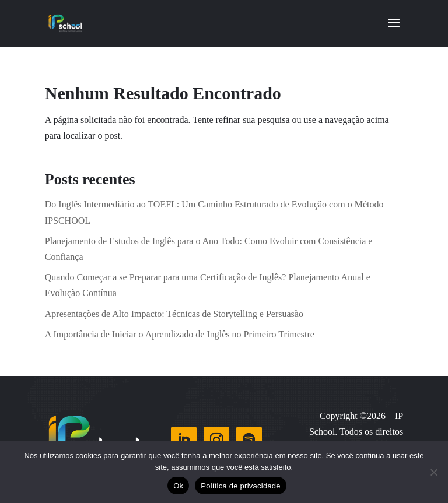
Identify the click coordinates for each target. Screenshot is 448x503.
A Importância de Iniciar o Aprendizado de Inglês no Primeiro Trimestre (180, 334)
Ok (178, 486)
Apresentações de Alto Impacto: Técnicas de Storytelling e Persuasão (174, 314)
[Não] (433, 472)
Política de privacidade (241, 486)
